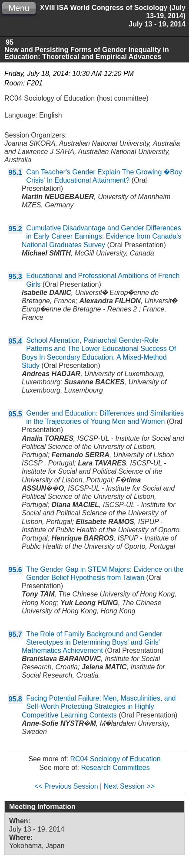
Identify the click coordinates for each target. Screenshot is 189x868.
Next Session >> (129, 786)
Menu (19, 8)
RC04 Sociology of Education (115, 759)
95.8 (15, 699)
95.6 (15, 570)
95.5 (15, 414)
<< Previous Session (66, 786)
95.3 (15, 277)
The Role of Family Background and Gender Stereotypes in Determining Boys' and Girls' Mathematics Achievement (92, 642)
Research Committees (115, 768)
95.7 (15, 634)
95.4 (15, 341)
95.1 (15, 172)
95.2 (15, 229)
